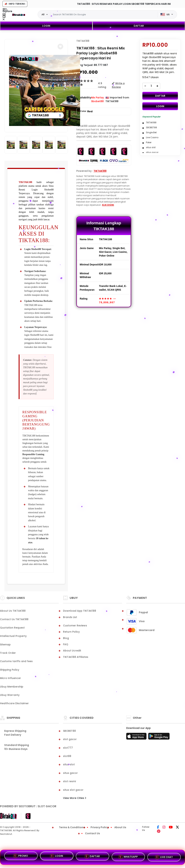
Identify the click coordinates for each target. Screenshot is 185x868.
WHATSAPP (128, 857)
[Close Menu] (4, 15)
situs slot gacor (73, 790)
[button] (60, 47)
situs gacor (70, 773)
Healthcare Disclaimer (14, 703)
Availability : (84, 99)
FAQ (66, 644)
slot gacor (70, 739)
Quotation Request (12, 628)
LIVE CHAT (164, 856)
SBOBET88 (69, 731)
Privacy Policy (100, 827)
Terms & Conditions (72, 827)
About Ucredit (72, 651)
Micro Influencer (10, 678)
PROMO (21, 857)
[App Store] (137, 737)
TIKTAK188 (25, 182)
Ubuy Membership (12, 687)
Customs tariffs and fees (16, 661)
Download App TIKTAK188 (80, 611)
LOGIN (46, 26)
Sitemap (5, 645)
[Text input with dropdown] (104, 15)
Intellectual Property (13, 636)
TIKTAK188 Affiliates (76, 657)
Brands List (70, 617)
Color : (86, 111)
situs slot (69, 764)
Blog (66, 638)
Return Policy (71, 632)
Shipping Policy (10, 670)
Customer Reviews (75, 626)
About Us (120, 827)
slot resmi (69, 781)
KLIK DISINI (108, 205)
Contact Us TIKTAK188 (14, 619)
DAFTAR (139, 26)
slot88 (67, 756)
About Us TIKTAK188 (13, 611)
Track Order (8, 653)
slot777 (68, 748)
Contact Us (92, 833)
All (43, 14)
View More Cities (75, 798)
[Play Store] (159, 737)
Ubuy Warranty (10, 695)
